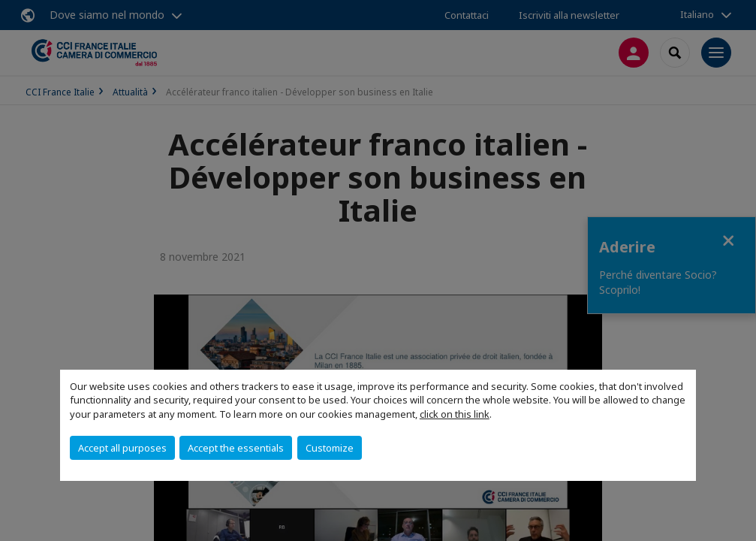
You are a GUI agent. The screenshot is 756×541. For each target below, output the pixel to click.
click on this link (455, 414)
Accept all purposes (122, 448)
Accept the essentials (236, 448)
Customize (330, 448)
